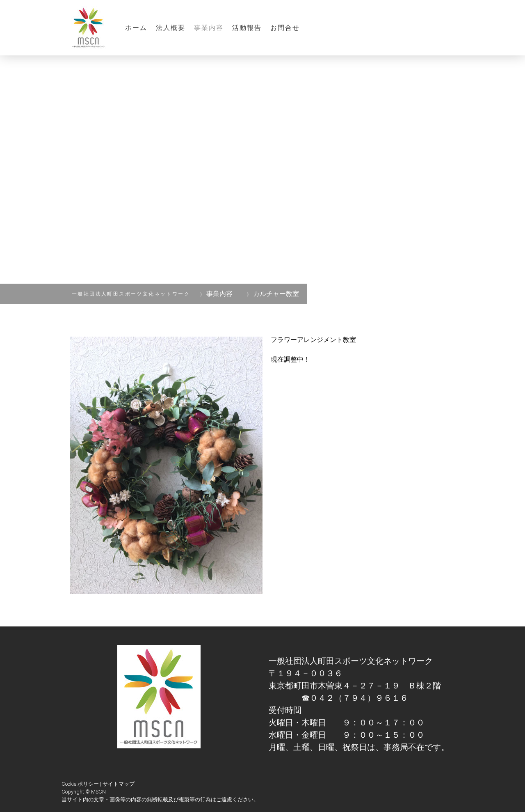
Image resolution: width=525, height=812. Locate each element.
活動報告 (247, 28)
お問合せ (285, 28)
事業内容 (209, 28)
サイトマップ (119, 784)
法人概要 (171, 28)
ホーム (136, 28)
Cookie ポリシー (80, 784)
